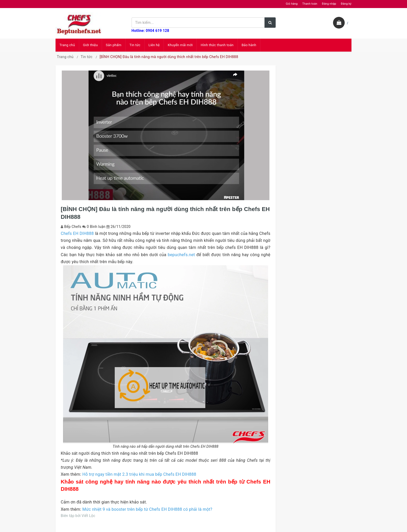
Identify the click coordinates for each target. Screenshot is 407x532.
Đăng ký (346, 4)
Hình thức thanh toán (217, 45)
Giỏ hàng (292, 4)
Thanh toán (310, 4)
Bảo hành (249, 45)
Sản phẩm (114, 45)
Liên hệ (154, 45)
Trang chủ (67, 45)
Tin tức (135, 45)
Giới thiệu (90, 45)
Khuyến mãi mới (180, 45)
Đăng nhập (329, 4)
